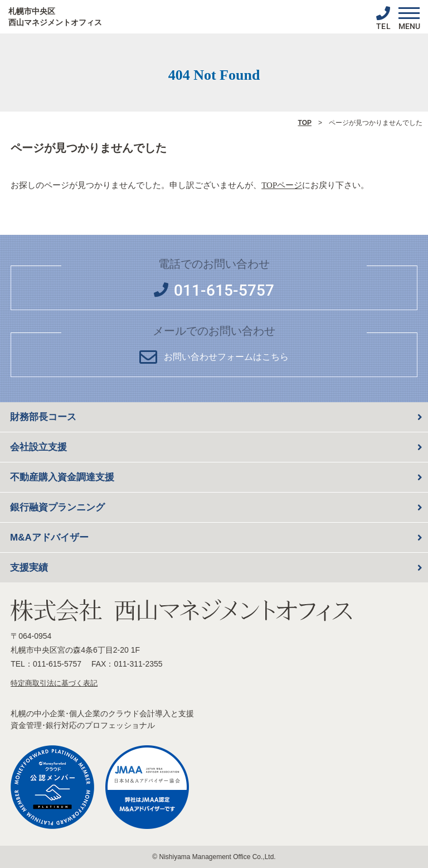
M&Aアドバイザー (49, 537)
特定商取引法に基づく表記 (54, 683)
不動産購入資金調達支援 (62, 477)
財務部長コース (43, 417)
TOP (305, 123)
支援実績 (29, 568)
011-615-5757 (57, 664)
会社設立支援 (38, 447)
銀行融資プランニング (57, 507)
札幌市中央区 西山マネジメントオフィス (55, 17)
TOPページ (282, 185)
